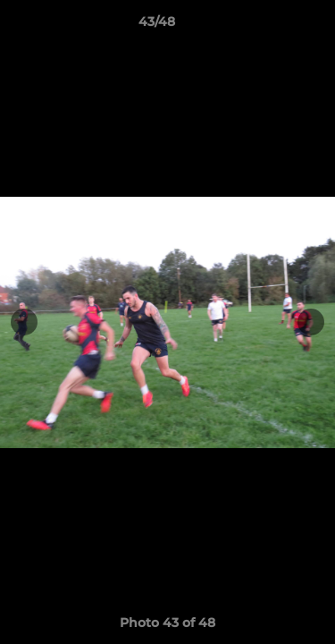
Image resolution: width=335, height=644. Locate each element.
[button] (271, 26)
